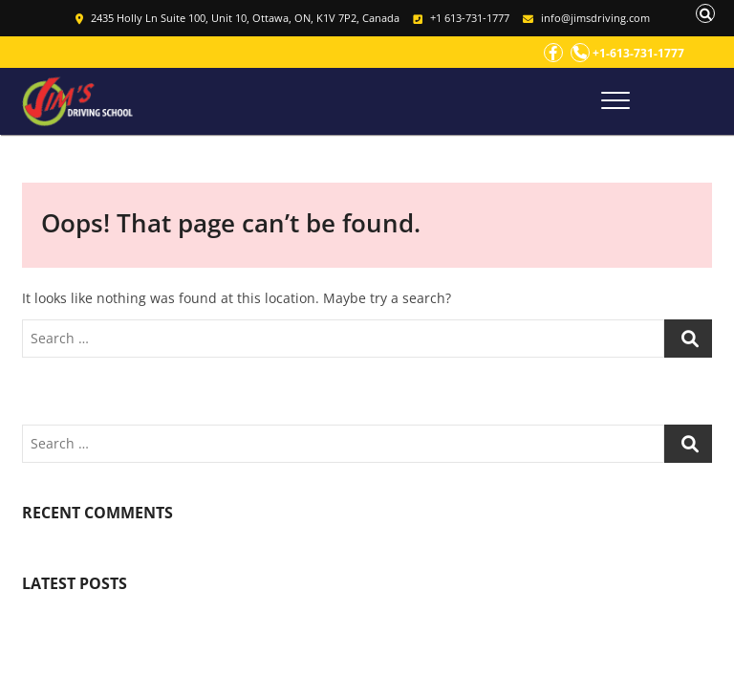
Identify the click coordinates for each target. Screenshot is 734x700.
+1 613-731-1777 (461, 18)
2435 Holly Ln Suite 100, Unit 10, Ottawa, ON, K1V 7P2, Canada (237, 18)
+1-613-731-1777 (627, 53)
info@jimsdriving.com (586, 18)
